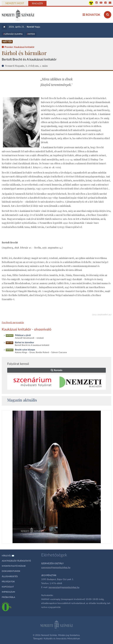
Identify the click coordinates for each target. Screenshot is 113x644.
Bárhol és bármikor (24, 343)
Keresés (56, 370)
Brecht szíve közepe (25, 350)
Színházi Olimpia (13, 34)
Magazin (37, 3)
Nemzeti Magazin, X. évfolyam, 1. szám (26, 66)
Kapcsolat (8, 587)
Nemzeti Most (15, 3)
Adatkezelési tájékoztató (16, 561)
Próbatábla (8, 597)
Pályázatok (8, 582)
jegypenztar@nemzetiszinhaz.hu (64, 587)
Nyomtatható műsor (14, 566)
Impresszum (8, 592)
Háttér (7, 42)
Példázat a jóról (23, 335)
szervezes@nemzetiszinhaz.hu (56, 568)
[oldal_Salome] (57, 477)
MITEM (31, 34)
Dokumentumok (11, 571)
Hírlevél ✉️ (8, 556)
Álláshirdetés (10, 577)
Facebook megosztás (13, 322)
